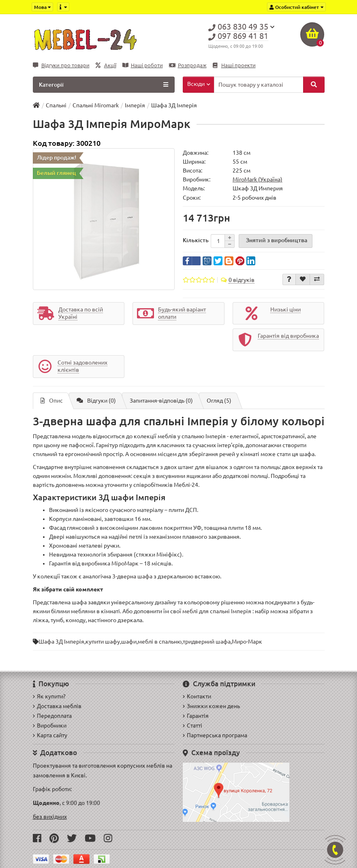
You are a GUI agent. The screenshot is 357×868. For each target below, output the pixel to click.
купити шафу (103, 642)
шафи (129, 642)
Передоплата (52, 716)
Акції (106, 65)
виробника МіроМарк (110, 563)
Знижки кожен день (211, 706)
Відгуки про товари (61, 65)
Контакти (197, 696)
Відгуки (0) (96, 401)
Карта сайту (50, 735)
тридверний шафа (207, 642)
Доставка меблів (57, 706)
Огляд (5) (219, 401)
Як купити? (49, 696)
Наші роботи (143, 65)
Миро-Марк (247, 642)
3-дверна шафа (132, 576)
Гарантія (196, 716)
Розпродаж (188, 65)
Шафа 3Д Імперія (61, 642)
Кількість (196, 240)
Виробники (50, 725)
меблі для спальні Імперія (217, 611)
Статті (192, 725)
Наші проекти (234, 65)
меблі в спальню (160, 642)
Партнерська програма (215, 735)
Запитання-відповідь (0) (161, 401)
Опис (52, 401)
